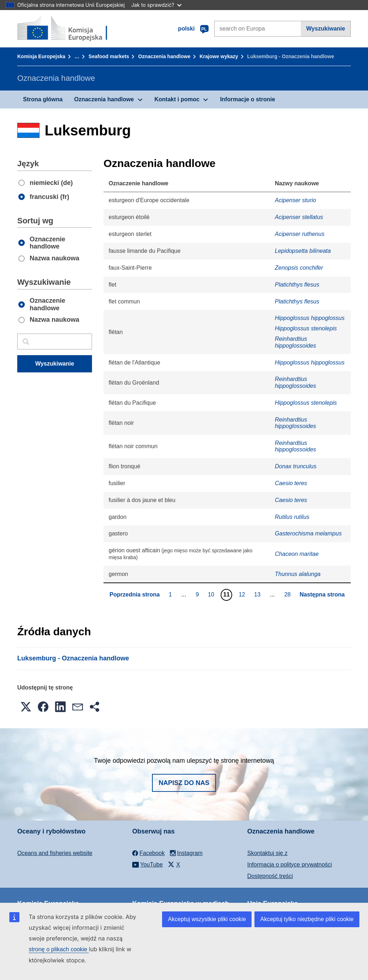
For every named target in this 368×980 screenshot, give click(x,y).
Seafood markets (109, 56)
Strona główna (43, 99)
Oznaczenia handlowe (164, 56)
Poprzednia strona (135, 594)
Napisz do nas (184, 783)
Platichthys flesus (297, 285)
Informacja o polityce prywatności (290, 865)
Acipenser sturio (296, 200)
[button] (26, 707)
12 (243, 594)
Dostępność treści (270, 876)
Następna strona (322, 594)
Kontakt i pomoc (177, 99)
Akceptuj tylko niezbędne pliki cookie (307, 919)
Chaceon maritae (297, 554)
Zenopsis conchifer (299, 268)
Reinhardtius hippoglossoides (296, 342)
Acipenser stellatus (299, 217)
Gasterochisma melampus (308, 533)
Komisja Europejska (41, 56)
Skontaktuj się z (267, 853)
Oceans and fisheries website (55, 853)
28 (288, 594)
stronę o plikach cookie (59, 949)
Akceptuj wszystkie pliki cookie (207, 919)
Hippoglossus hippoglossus (310, 318)
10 (212, 594)
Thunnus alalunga (298, 574)
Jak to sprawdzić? (156, 5)
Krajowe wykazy (219, 56)
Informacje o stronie (247, 99)
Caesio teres (291, 483)
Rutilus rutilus (292, 517)
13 (258, 594)
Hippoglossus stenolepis (306, 328)
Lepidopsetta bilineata (303, 251)
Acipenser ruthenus (300, 234)
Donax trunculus (296, 466)
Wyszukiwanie (326, 29)
